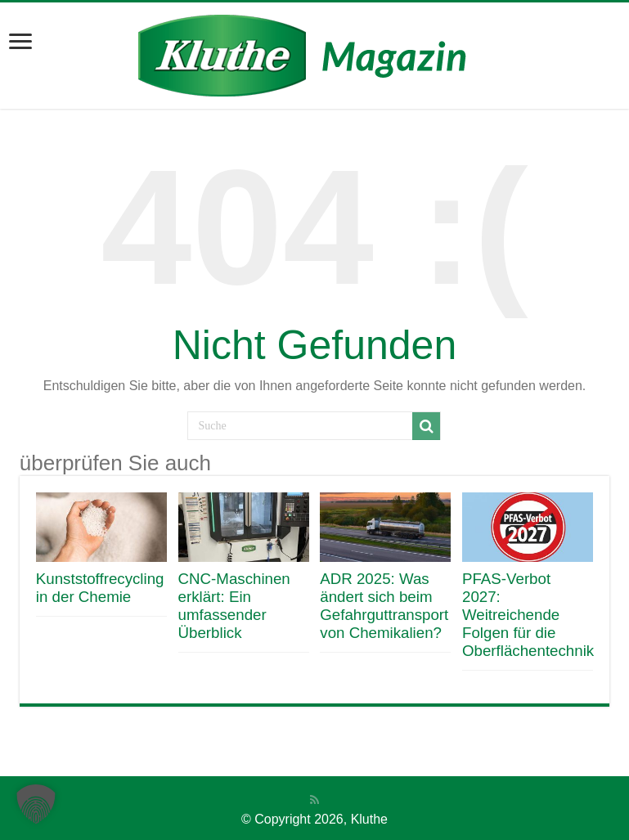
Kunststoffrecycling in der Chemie (100, 588)
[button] (36, 804)
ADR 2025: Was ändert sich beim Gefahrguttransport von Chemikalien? (384, 606)
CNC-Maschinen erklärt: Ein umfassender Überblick (234, 606)
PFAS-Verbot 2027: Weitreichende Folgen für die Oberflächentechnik (528, 615)
